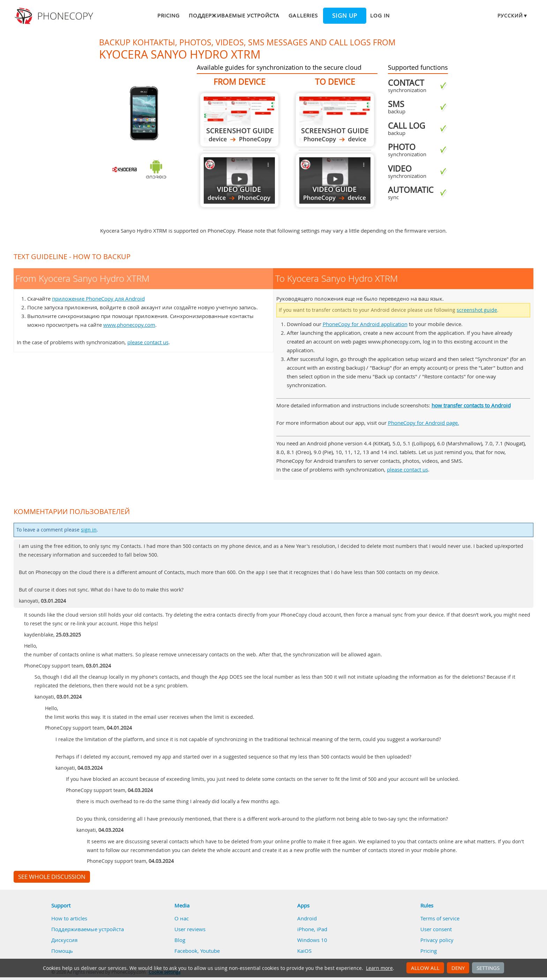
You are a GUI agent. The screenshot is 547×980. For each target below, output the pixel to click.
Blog (180, 940)
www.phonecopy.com (129, 325)
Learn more (379, 968)
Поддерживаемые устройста (234, 15)
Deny (458, 968)
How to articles (69, 918)
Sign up (345, 16)
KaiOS (304, 951)
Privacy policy (437, 940)
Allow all (425, 968)
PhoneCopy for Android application (365, 324)
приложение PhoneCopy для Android (98, 299)
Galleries (303, 15)
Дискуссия (64, 940)
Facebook (186, 951)
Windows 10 (312, 940)
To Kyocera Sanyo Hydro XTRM (335, 120)
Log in (380, 15)
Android (307, 918)
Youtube (210, 951)
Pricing (168, 15)
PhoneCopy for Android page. (424, 423)
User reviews (190, 929)
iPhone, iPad (312, 929)
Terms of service (440, 918)
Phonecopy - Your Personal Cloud (55, 16)
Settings (488, 968)
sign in (89, 530)
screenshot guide (477, 310)
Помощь (62, 951)
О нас (182, 918)
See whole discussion (52, 877)
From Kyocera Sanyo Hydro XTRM (239, 120)
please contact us (148, 342)
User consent (436, 929)
